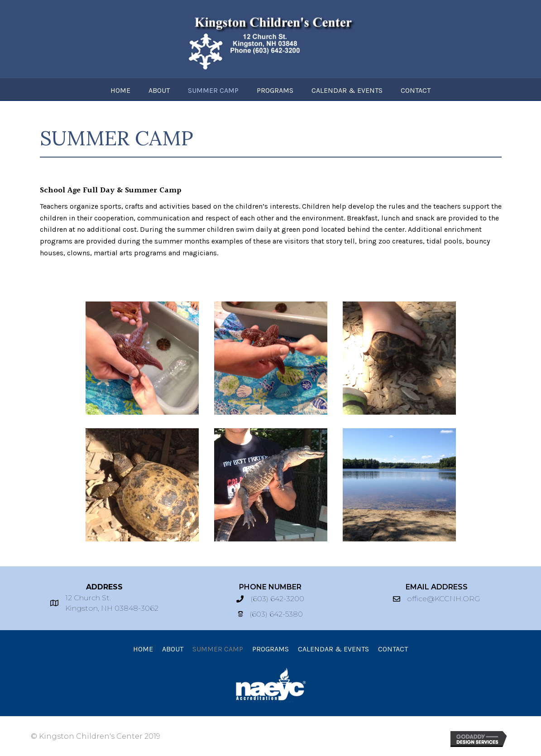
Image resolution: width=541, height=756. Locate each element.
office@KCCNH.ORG (443, 599)
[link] (120, 89)
